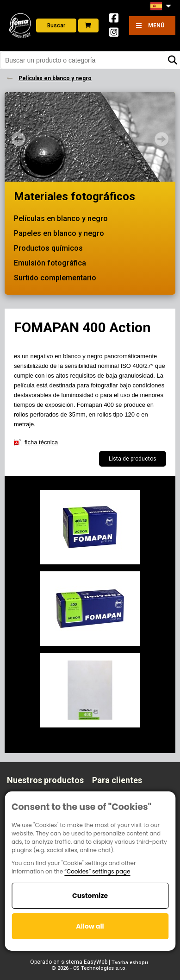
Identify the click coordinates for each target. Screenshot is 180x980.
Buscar (56, 25)
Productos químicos (48, 248)
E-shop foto (88, 25)
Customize (90, 896)
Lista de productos (133, 459)
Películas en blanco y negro (61, 218)
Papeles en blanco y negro (59, 233)
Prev (19, 139)
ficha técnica (41, 442)
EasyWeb (96, 962)
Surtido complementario (55, 278)
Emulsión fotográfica (50, 263)
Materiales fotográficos (74, 196)
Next (161, 139)
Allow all (90, 926)
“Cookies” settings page (97, 871)
